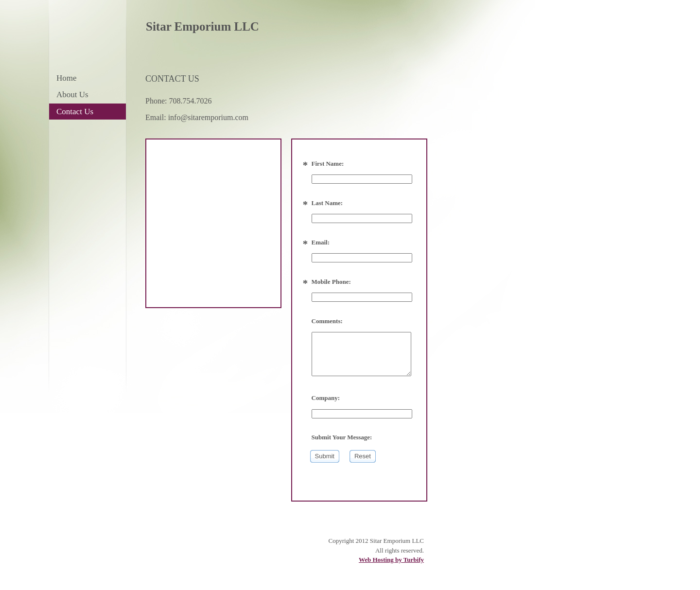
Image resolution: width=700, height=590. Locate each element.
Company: (326, 398)
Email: (321, 242)
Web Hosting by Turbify (391, 560)
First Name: (328, 164)
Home (67, 78)
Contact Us (75, 112)
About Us (72, 95)
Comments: (327, 321)
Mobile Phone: (331, 282)
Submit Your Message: (342, 437)
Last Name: (327, 203)
